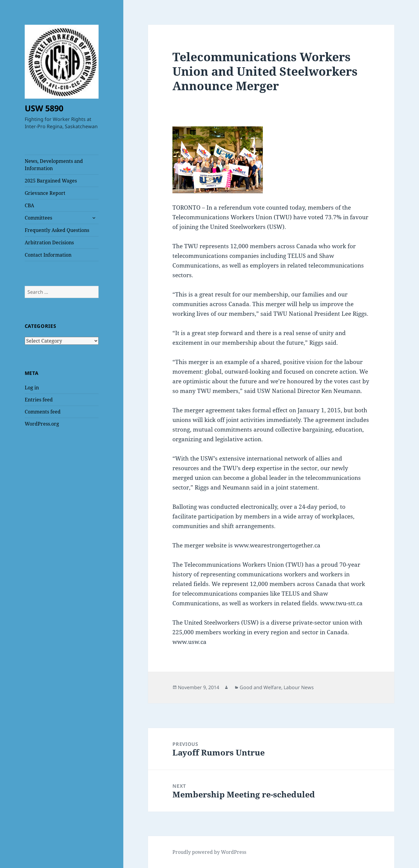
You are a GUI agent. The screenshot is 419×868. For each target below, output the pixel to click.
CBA (29, 205)
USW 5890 (44, 108)
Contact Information (48, 255)
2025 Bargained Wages (51, 181)
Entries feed (39, 400)
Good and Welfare (260, 687)
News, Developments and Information (54, 165)
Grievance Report (45, 193)
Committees (38, 218)
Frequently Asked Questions (57, 230)
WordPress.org (42, 424)
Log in (32, 388)
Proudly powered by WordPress (209, 852)
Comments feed (43, 412)
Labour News (299, 687)
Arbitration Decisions (49, 242)
